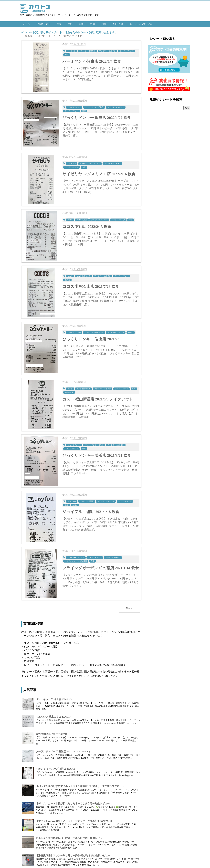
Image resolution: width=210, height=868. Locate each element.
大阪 (84, 167)
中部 (70, 24)
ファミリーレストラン (107, 51)
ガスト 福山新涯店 (83, 387)
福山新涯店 (69, 391)
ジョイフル (72, 500)
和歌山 (131, 331)
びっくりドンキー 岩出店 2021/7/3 (91, 338)
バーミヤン (72, 51)
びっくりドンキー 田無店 (94, 107)
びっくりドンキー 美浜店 (94, 444)
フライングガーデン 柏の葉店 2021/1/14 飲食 (101, 566)
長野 (67, 54)
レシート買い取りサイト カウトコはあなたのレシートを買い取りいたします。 (71, 32)
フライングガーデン (113, 556)
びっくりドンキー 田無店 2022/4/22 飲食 (97, 117)
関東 (59, 24)
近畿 (81, 24)
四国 (104, 24)
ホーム (26, 24)
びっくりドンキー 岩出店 (94, 331)
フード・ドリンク (126, 51)
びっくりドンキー (74, 107)
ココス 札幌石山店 (83, 275)
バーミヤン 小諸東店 (88, 51)
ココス (70, 219)
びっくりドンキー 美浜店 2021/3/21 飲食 (97, 454)
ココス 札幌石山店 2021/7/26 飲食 (91, 286)
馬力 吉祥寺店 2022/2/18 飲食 (52, 732)
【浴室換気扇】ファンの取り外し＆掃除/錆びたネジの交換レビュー (73, 854)
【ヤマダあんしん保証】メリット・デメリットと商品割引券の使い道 (74, 819)
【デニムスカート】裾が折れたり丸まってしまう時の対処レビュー (73, 802)
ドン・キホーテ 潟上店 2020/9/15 (54, 698)
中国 (93, 24)
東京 (84, 110)
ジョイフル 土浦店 (87, 500)
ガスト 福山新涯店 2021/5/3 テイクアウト (98, 398)
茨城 (67, 503)
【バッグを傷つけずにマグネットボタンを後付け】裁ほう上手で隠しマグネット (80, 784)
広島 (134, 387)
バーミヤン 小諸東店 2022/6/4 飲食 (92, 61)
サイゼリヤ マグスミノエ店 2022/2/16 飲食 (99, 173)
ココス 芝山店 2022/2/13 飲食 (87, 226)
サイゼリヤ (72, 163)
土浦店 (75, 503)
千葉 (131, 219)
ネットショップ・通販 (141, 24)
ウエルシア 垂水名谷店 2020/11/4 (54, 715)
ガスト (70, 387)
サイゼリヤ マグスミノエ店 (90, 163)
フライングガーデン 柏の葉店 (76, 559)
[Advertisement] (169, 163)
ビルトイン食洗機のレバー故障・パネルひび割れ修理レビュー (70, 836)
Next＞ (129, 606)
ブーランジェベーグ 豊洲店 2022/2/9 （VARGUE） (63, 750)
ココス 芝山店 (82, 219)
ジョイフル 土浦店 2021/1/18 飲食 (91, 510)
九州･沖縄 (118, 24)
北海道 (67, 279)
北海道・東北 (43, 24)
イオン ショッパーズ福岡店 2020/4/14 (56, 767)
